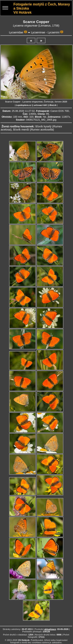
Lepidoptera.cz (24, 105)
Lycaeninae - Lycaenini (45, 32)
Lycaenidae (16, 32)
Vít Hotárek (24, 640)
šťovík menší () (33, 130)
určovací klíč (40, 105)
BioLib (53, 105)
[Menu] (5, 8)
